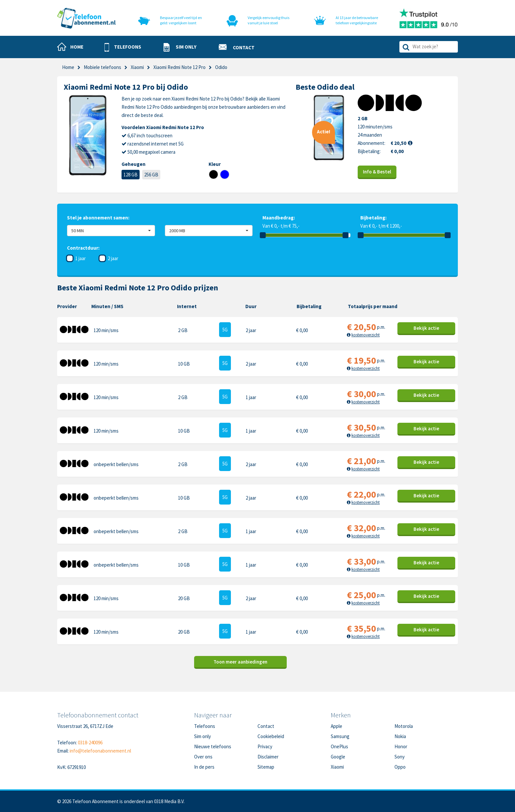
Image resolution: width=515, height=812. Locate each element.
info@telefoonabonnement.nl (100, 751)
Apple (336, 726)
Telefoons (205, 726)
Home (68, 67)
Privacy (265, 746)
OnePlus (339, 746)
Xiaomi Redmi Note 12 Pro (179, 67)
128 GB (131, 175)
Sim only (202, 736)
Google (338, 757)
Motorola (404, 726)
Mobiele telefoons (102, 67)
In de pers (204, 767)
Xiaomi (137, 67)
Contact (266, 726)
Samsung (340, 736)
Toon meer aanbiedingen (240, 662)
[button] (123, 47)
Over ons (203, 757)
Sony (400, 757)
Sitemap (266, 767)
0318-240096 (90, 743)
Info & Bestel (377, 172)
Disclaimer (268, 757)
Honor (401, 746)
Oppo (400, 767)
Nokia (400, 736)
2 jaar (113, 258)
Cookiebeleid (271, 736)
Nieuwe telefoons (213, 746)
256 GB (151, 175)
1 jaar (80, 258)
